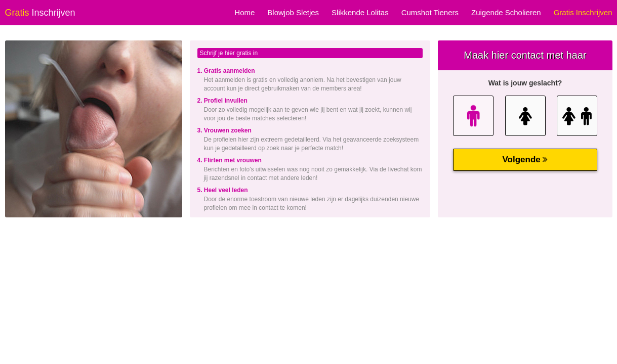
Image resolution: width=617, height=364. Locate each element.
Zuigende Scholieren (506, 12)
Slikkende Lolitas (360, 12)
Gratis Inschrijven (583, 12)
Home (244, 12)
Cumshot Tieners (430, 12)
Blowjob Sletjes (293, 12)
